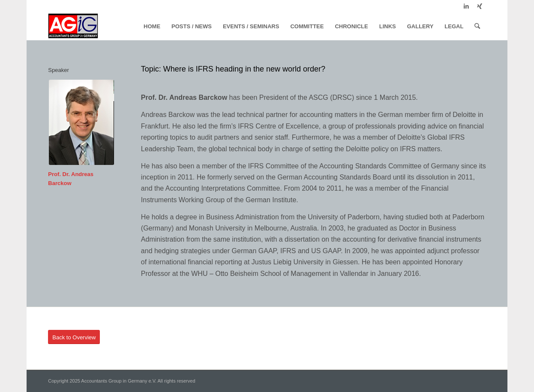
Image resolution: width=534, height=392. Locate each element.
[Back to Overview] (74, 337)
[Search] (477, 27)
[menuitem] (152, 27)
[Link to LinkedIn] (466, 6)
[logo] (73, 27)
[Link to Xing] (480, 6)
